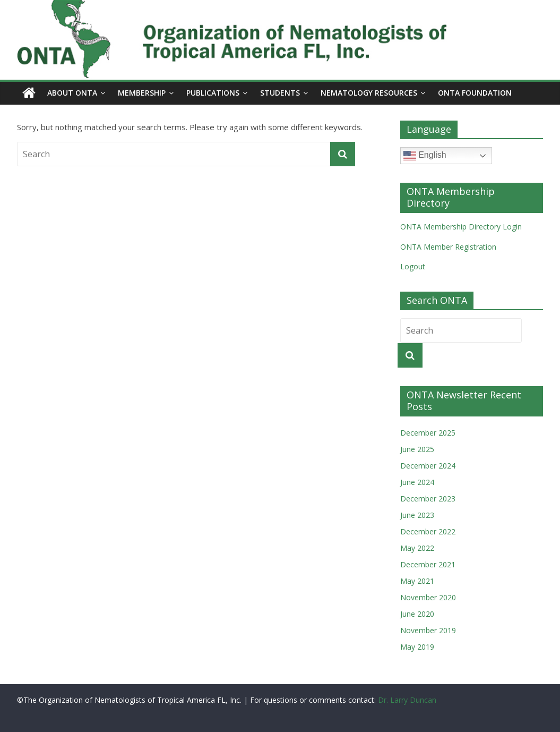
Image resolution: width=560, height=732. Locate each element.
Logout (413, 266)
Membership (142, 93)
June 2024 (417, 482)
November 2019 (428, 630)
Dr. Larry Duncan (407, 700)
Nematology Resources (369, 93)
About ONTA (72, 93)
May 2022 (417, 548)
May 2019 (417, 647)
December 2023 (428, 499)
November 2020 (428, 597)
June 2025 (417, 449)
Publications (213, 93)
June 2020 (417, 614)
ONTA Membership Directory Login (461, 227)
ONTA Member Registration (448, 247)
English (425, 156)
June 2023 (417, 515)
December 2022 (428, 531)
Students (280, 93)
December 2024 (428, 466)
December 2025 (428, 433)
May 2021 (417, 581)
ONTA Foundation (475, 93)
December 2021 (428, 564)
